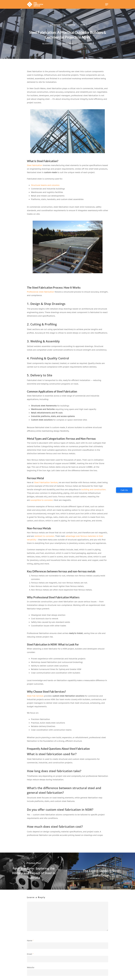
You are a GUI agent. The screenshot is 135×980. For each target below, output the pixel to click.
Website (31, 968)
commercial (55, 25)
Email (30, 954)
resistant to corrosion (44, 536)
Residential (70, 25)
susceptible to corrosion (42, 500)
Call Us (124, 490)
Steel (83, 25)
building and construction (93, 490)
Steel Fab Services (35, 696)
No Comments (85, 44)
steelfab (49, 44)
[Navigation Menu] (107, 4)
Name (30, 941)
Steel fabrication (35, 165)
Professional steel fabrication (41, 292)
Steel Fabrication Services (46, 482)
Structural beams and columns (45, 185)
